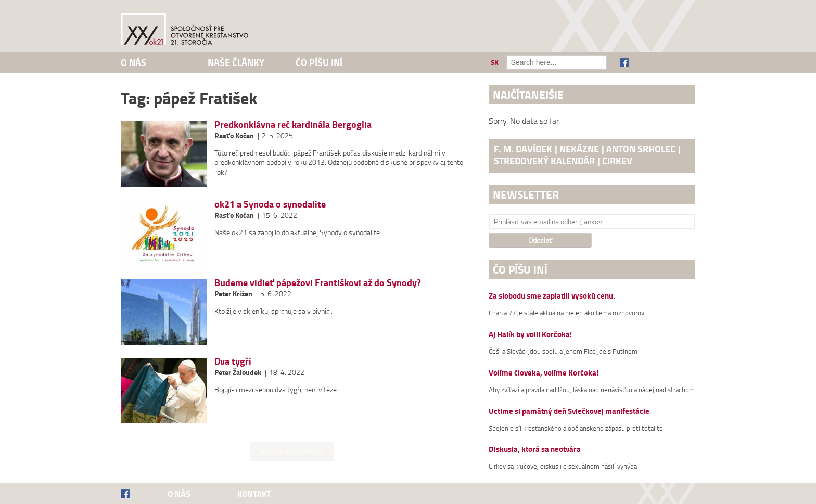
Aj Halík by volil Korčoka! (530, 335)
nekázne (579, 149)
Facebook (624, 63)
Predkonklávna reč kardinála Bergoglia (293, 124)
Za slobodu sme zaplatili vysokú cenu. (552, 296)
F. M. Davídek (523, 149)
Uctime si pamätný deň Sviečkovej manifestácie (569, 412)
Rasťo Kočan (234, 135)
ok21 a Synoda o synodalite (270, 204)
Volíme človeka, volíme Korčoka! (544, 373)
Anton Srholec (641, 149)
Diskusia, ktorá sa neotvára (535, 450)
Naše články (236, 62)
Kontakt (254, 493)
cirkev (617, 161)
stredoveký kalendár (544, 161)
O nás (133, 62)
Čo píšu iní (319, 62)
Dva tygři (233, 361)
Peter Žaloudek (238, 372)
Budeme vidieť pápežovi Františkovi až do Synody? (318, 282)
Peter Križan (233, 294)
